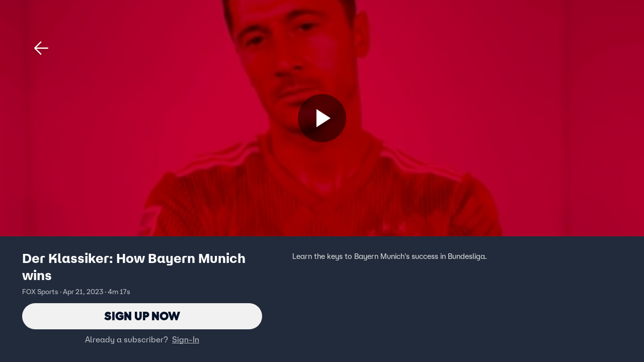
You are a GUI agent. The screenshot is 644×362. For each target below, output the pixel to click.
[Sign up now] (322, 118)
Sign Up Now (142, 316)
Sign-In (186, 339)
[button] (41, 48)
